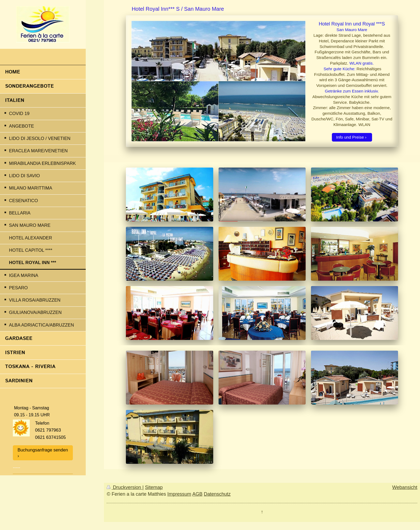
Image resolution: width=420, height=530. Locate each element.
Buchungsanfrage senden (43, 450)
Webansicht (405, 487)
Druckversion (124, 487)
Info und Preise (350, 137)
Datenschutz (217, 494)
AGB (197, 494)
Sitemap (154, 487)
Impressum (179, 494)
